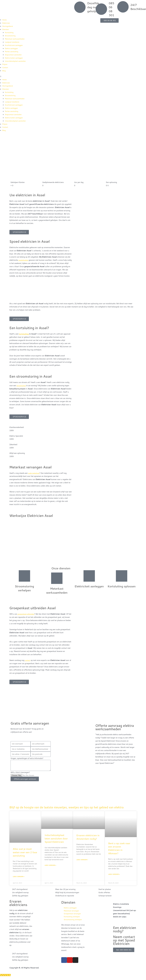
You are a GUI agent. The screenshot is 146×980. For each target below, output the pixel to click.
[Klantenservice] (6, 979)
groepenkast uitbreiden (27, 614)
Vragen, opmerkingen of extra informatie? (27, 758)
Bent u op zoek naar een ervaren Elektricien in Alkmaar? (119, 852)
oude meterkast (34, 473)
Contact (5, 67)
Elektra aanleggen (12, 48)
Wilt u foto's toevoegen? (20, 772)
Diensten (6, 29)
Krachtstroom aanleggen (15, 45)
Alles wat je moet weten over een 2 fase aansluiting (25, 856)
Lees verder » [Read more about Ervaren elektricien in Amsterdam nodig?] (82, 863)
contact (28, 660)
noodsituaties (24, 260)
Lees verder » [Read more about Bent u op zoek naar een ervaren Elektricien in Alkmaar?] (114, 878)
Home (5, 20)
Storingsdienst (8, 26)
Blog (4, 71)
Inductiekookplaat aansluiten (16, 61)
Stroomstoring (11, 36)
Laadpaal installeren (13, 42)
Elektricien (6, 23)
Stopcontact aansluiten (14, 55)
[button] (37, 76)
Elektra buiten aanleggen (15, 58)
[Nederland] (73, 709)
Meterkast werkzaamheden (16, 39)
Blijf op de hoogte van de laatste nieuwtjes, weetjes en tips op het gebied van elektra (70, 809)
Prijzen (5, 64)
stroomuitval (22, 386)
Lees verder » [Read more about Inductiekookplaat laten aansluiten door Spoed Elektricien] (50, 869)
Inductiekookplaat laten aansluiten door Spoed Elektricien (56, 842)
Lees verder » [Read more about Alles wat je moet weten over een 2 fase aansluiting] (19, 880)
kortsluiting (24, 334)
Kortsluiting (10, 32)
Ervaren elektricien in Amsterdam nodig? (88, 840)
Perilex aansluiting (12, 51)
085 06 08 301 (111, 9)
